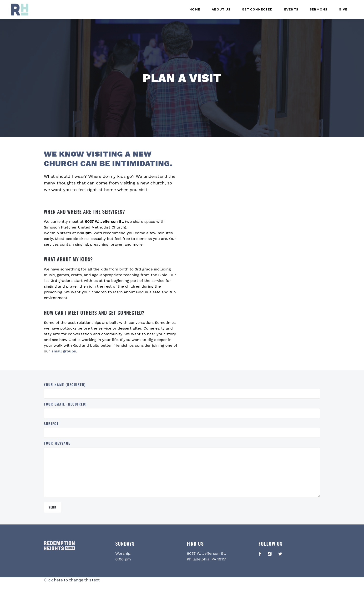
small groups (64, 351)
